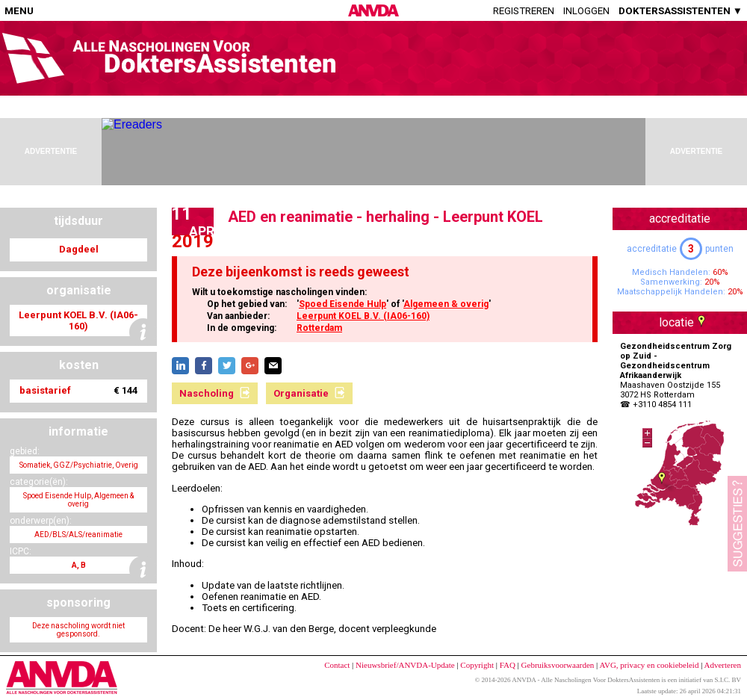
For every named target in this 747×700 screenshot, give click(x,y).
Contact (337, 665)
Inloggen (586, 11)
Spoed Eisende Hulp (342, 304)
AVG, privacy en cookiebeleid (649, 665)
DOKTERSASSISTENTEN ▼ (681, 11)
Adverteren (723, 665)
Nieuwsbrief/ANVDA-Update (405, 665)
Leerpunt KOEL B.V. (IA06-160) (363, 316)
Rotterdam (319, 328)
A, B (79, 565)
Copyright (477, 665)
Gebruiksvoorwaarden (558, 665)
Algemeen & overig (446, 304)
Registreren (524, 11)
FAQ (508, 665)
